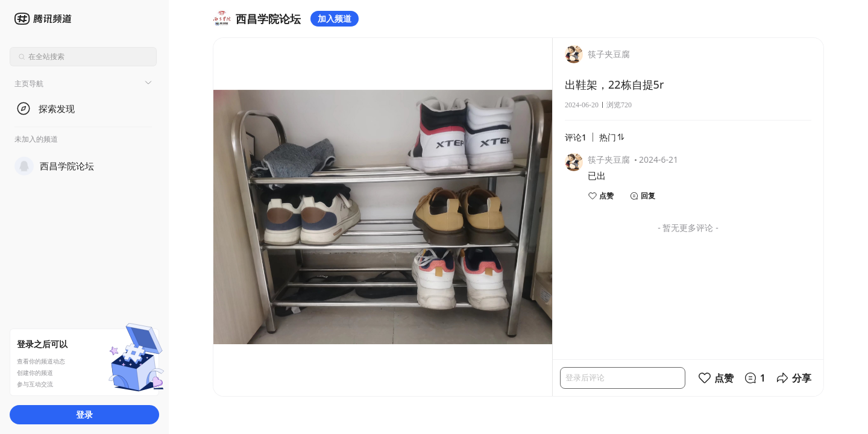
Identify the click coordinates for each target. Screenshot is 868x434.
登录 (84, 414)
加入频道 (335, 18)
